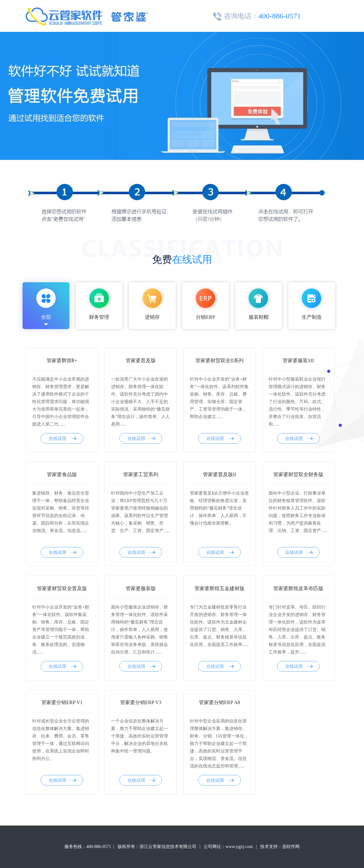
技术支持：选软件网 (280, 847)
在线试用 (63, 439)
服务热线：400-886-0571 (88, 847)
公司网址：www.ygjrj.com (228, 847)
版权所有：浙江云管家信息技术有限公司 (157, 847)
